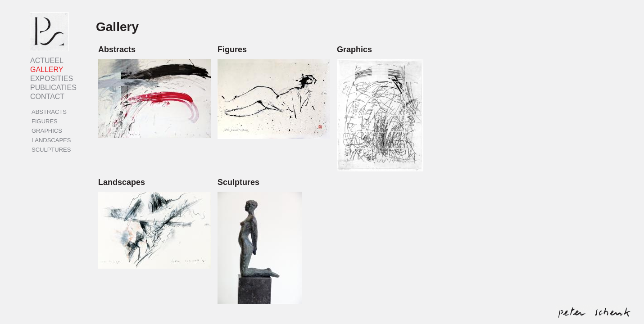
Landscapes (51, 140)
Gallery (47, 70)
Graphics (47, 131)
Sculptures (51, 150)
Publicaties (53, 88)
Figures (45, 121)
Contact (47, 97)
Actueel (47, 61)
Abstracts (49, 112)
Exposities (52, 79)
